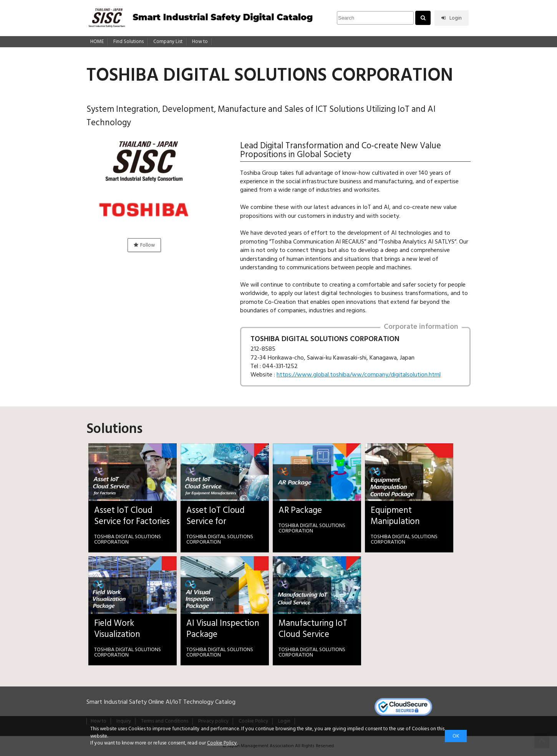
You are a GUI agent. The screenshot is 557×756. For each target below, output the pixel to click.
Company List (168, 42)
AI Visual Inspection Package (223, 629)
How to (200, 42)
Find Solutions (128, 42)
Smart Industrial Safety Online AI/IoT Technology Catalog (161, 702)
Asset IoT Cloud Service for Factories (132, 516)
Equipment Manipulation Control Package (402, 516)
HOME (97, 42)
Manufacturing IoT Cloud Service (313, 629)
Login (452, 18)
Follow (144, 245)
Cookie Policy (222, 743)
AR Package (300, 510)
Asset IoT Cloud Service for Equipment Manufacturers (216, 516)
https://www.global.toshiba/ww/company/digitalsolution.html (359, 375)
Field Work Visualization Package (117, 629)
